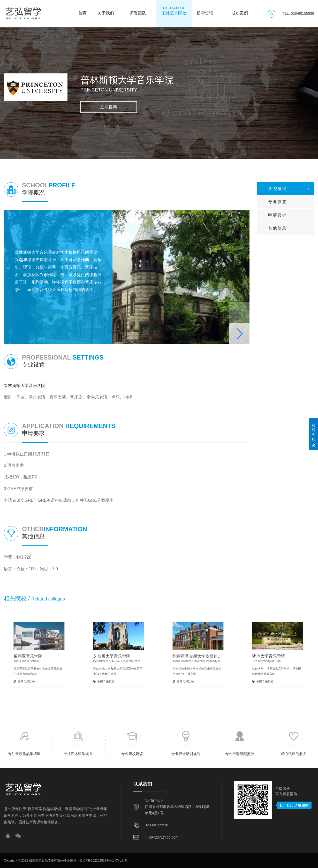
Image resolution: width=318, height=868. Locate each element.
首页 (82, 11)
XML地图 (121, 861)
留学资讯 (205, 11)
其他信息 (277, 228)
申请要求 (277, 215)
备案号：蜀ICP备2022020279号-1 (90, 861)
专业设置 (277, 202)
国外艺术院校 (174, 11)
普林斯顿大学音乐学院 (25, 386)
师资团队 (138, 11)
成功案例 (240, 11)
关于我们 (106, 11)
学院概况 (277, 189)
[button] (239, 334)
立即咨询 (109, 107)
